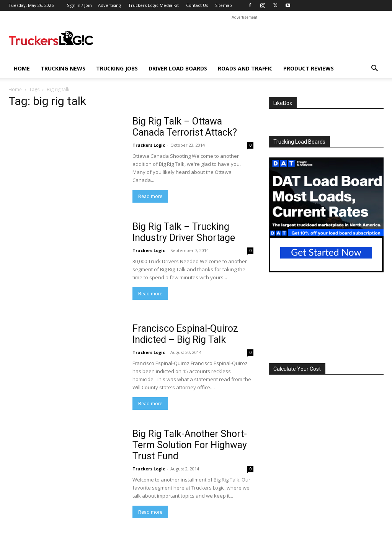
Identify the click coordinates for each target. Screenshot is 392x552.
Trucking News (63, 68)
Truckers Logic (149, 145)
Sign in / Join (79, 5)
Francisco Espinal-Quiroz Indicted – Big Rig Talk (185, 334)
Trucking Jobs (117, 68)
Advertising (109, 5)
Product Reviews (309, 68)
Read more (150, 196)
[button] (374, 69)
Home (22, 68)
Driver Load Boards (178, 68)
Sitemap (224, 5)
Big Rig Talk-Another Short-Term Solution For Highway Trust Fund (190, 445)
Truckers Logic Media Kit (154, 5)
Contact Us (197, 5)
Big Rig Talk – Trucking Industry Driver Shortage (184, 232)
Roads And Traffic (245, 68)
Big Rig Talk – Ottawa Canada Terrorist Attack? (185, 127)
